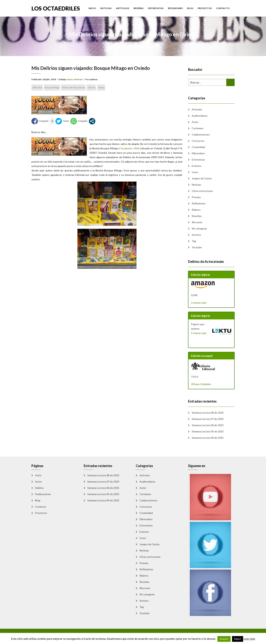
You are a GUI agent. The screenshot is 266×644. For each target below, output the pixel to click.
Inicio (92, 8)
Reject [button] (238, 639)
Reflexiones (175, 8)
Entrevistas (156, 8)
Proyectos (205, 8)
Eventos (197, 166)
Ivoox (195, 172)
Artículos (123, 8)
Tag (194, 241)
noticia (101, 87)
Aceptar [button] (224, 639)
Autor (70, 79)
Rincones (197, 222)
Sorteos (196, 235)
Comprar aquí (199, 303)
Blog (190, 8)
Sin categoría (199, 228)
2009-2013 (37, 87)
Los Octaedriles (56, 8)
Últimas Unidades (201, 384)
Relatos (196, 210)
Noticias (106, 8)
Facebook (126, 148)
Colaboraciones (201, 134)
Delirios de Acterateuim (73, 87)
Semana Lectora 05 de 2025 (208, 431)
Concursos (198, 141)
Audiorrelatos (200, 116)
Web (137, 148)
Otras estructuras (202, 191)
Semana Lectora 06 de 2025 (208, 425)
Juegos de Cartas (202, 178)
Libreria (91, 87)
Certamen (198, 128)
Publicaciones (43, 494)
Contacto (223, 8)
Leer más (249, 639)
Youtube (197, 247)
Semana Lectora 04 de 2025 (208, 438)
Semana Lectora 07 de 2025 (208, 419)
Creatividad (198, 147)
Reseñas (139, 8)
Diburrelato (198, 153)
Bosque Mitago (52, 87)
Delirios (39, 488)
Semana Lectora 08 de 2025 (208, 413)
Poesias (196, 197)
